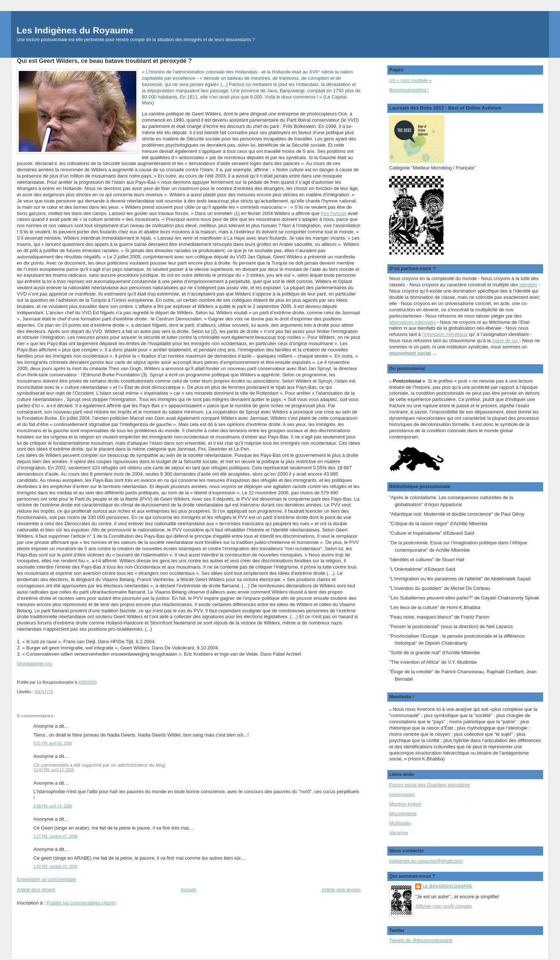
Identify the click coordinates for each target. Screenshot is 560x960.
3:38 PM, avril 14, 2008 (53, 806)
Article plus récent (36, 890)
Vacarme (399, 833)
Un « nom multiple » (410, 80)
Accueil (189, 890)
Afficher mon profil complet (444, 906)
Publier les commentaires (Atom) (81, 903)
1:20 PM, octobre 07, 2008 (55, 866)
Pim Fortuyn (333, 213)
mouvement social (410, 353)
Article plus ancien (341, 890)
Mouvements (403, 814)
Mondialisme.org (34, 664)
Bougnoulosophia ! (409, 90)
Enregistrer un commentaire (46, 879)
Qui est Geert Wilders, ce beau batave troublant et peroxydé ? (104, 61)
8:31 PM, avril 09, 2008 (53, 743)
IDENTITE (44, 692)
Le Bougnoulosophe (447, 886)
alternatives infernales (412, 322)
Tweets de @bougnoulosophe (421, 940)
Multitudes (400, 823)
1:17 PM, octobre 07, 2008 (55, 836)
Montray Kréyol (405, 804)
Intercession (402, 794)
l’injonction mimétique (445, 334)
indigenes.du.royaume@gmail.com (426, 861)
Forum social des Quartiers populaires (430, 785)
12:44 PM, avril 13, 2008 (54, 770)
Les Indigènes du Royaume (75, 30)
